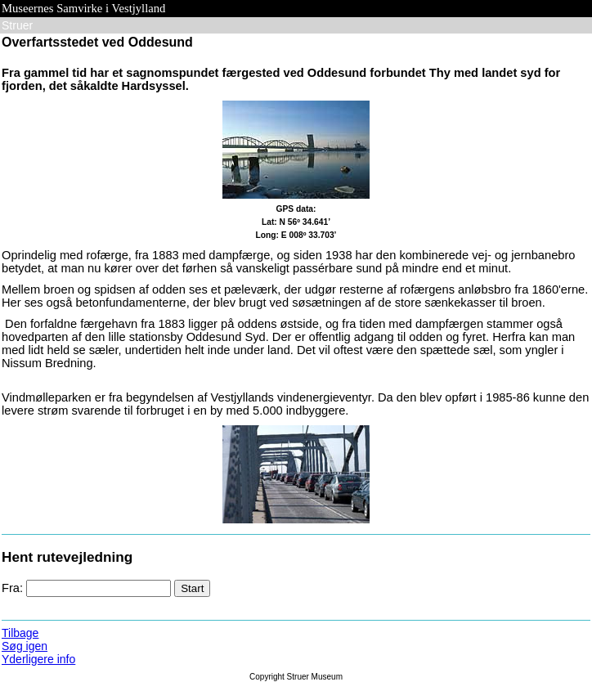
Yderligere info (38, 659)
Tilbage (20, 633)
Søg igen (25, 646)
